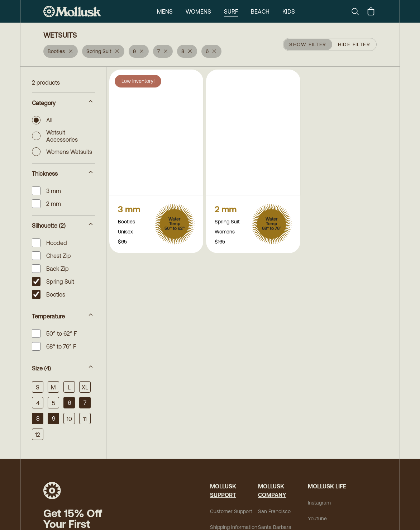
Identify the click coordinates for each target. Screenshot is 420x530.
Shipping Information (234, 527)
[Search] (358, 11)
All (42, 120)
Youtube (317, 519)
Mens (165, 11)
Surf (231, 11)
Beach (260, 11)
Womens (198, 11)
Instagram (319, 503)
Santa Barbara (275, 527)
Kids (289, 11)
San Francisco (274, 511)
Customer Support (231, 511)
